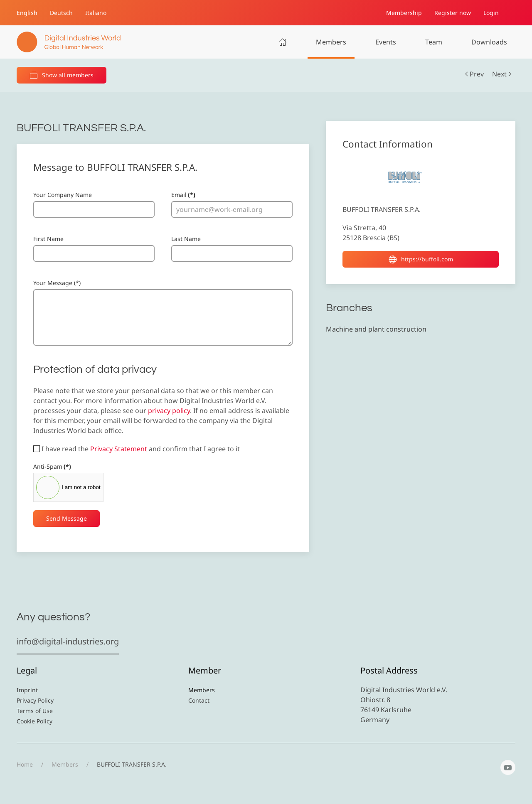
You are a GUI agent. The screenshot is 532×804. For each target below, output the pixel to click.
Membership (404, 13)
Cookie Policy (34, 721)
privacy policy (169, 411)
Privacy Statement (119, 449)
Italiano (96, 13)
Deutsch (61, 13)
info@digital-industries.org (68, 641)
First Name (48, 239)
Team (434, 42)
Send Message (66, 518)
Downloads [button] (489, 42)
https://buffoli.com (421, 259)
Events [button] (386, 42)
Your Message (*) (57, 283)
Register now (453, 13)
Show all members (62, 75)
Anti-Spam (52, 466)
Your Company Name (63, 195)
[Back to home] (69, 42)
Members (331, 42)
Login (491, 13)
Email (183, 195)
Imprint (27, 690)
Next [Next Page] (502, 74)
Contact (199, 700)
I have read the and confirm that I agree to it (137, 449)
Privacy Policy (35, 700)
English (27, 13)
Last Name (186, 239)
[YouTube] (508, 767)
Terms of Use (35, 711)
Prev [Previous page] (474, 74)
